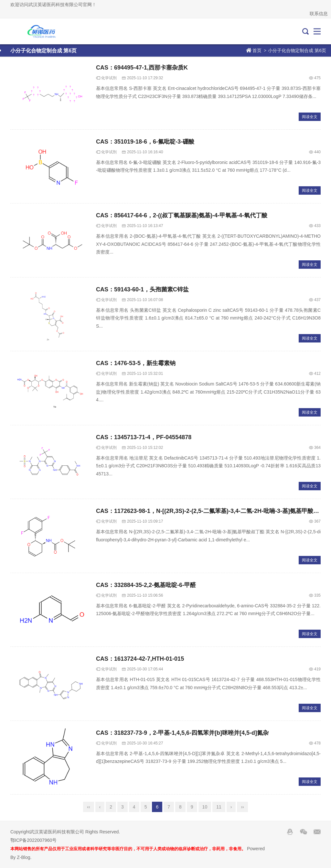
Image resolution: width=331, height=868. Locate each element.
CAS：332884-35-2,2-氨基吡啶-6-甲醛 (146, 585)
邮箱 (317, 832)
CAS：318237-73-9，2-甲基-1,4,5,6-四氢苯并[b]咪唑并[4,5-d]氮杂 (182, 733)
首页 (257, 50)
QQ (290, 832)
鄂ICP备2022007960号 (33, 840)
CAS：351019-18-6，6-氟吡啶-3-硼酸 (145, 142)
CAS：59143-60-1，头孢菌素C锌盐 (142, 289)
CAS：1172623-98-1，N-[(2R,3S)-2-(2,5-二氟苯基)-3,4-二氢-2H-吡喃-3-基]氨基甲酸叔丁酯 (213, 511)
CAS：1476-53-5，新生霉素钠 (136, 363)
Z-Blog (23, 857)
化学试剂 (109, 78)
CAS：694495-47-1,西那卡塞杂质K (142, 68)
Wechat (304, 832)
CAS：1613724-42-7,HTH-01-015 (140, 659)
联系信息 (319, 14)
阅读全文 (310, 117)
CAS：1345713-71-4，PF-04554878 (144, 437)
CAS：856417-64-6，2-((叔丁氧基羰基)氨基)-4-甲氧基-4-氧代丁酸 (182, 215)
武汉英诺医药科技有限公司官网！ (39, 31)
